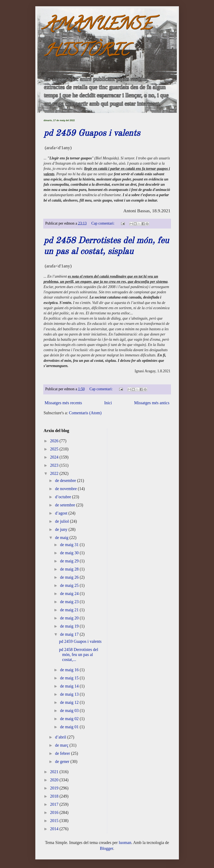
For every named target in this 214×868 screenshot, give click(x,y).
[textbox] (107, 327)
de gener (63, 761)
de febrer (63, 753)
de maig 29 (70, 561)
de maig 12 (70, 702)
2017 (55, 804)
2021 (55, 772)
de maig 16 (70, 670)
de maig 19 (70, 626)
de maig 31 (70, 545)
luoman (125, 843)
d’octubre (64, 497)
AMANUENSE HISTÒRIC (98, 39)
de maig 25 (70, 585)
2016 (55, 812)
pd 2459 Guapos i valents (92, 133)
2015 (55, 821)
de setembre (66, 505)
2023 (55, 465)
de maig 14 (70, 686)
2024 (55, 457)
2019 (55, 788)
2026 (55, 441)
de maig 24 (70, 593)
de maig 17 (70, 634)
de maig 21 (70, 610)
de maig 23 (70, 602)
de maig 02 (70, 719)
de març (62, 745)
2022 (55, 473)
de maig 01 (70, 727)
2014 (55, 829)
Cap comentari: (103, 223)
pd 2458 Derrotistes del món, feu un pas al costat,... (79, 654)
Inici (108, 403)
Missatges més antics (152, 403)
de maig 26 (70, 577)
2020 (55, 780)
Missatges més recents (63, 403)
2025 (55, 449)
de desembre (66, 480)
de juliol (62, 521)
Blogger (106, 848)
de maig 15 (70, 678)
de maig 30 (70, 553)
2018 (55, 796)
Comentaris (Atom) (85, 413)
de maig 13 (70, 694)
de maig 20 (70, 618)
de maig (62, 538)
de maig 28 (70, 569)
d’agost (62, 513)
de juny (62, 529)
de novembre (66, 489)
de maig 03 (70, 710)
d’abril (61, 737)
